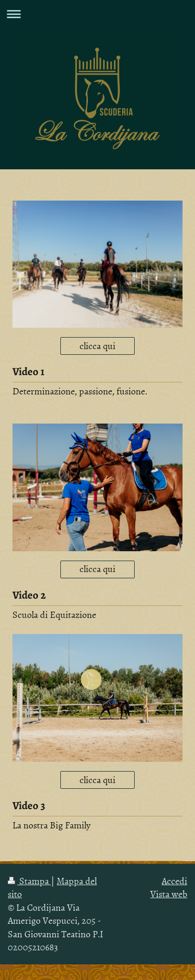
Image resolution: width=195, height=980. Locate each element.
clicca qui (97, 346)
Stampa (29, 881)
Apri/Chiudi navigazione (97, 14)
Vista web (169, 894)
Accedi (174, 881)
